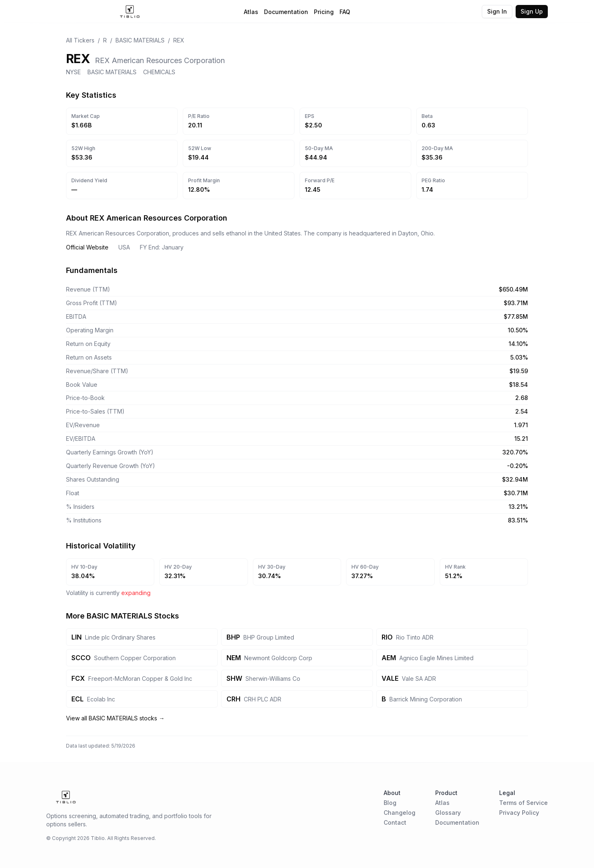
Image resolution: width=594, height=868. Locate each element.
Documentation (286, 12)
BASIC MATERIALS (140, 40)
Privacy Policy (519, 813)
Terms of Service (523, 803)
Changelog (400, 813)
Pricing (324, 12)
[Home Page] (130, 12)
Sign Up (532, 11)
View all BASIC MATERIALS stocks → (115, 718)
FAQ (345, 12)
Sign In (497, 11)
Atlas (251, 12)
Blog (390, 803)
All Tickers (80, 40)
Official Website (87, 247)
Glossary (448, 813)
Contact (395, 822)
